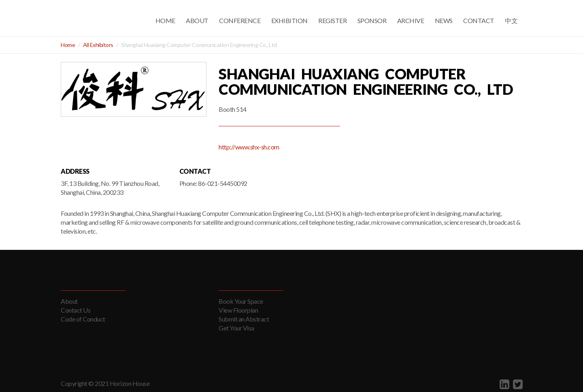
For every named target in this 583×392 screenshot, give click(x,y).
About (197, 20)
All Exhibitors (98, 45)
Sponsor (372, 20)
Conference (240, 20)
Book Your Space (241, 301)
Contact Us (76, 310)
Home (165, 20)
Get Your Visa (236, 328)
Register (332, 20)
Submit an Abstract (244, 319)
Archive (411, 20)
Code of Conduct (83, 319)
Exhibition (289, 20)
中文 (511, 20)
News (444, 20)
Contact (479, 20)
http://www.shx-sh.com (249, 147)
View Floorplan (238, 310)
